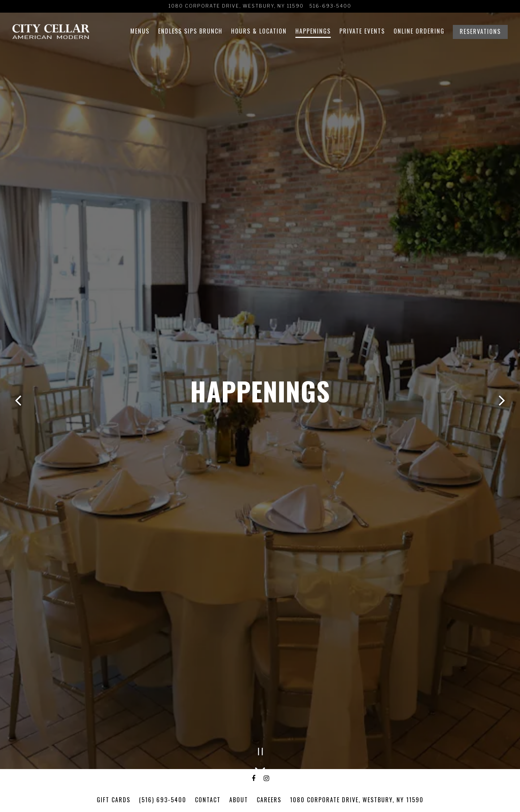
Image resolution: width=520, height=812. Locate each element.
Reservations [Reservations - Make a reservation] (480, 31)
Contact (208, 800)
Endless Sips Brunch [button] (190, 31)
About (239, 800)
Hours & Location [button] (259, 31)
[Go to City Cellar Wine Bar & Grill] (236, 6)
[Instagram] (266, 778)
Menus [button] (140, 31)
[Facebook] (254, 778)
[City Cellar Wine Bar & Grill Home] (51, 31)
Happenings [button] (313, 31)
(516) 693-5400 (163, 800)
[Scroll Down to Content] (260, 768)
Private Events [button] (362, 31)
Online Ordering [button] (419, 31)
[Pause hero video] (261, 752)
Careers (269, 800)
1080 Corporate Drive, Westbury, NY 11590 (357, 800)
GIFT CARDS (114, 800)
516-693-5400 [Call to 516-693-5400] (330, 6)
